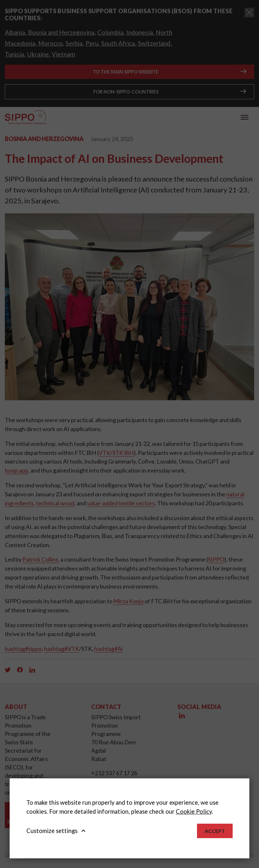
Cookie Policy (194, 811)
